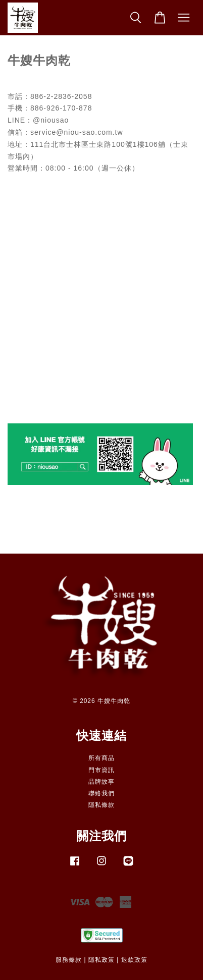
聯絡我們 (101, 793)
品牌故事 (101, 782)
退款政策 (134, 960)
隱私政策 (101, 960)
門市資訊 (101, 770)
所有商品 (101, 758)
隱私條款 (101, 805)
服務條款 (69, 960)
